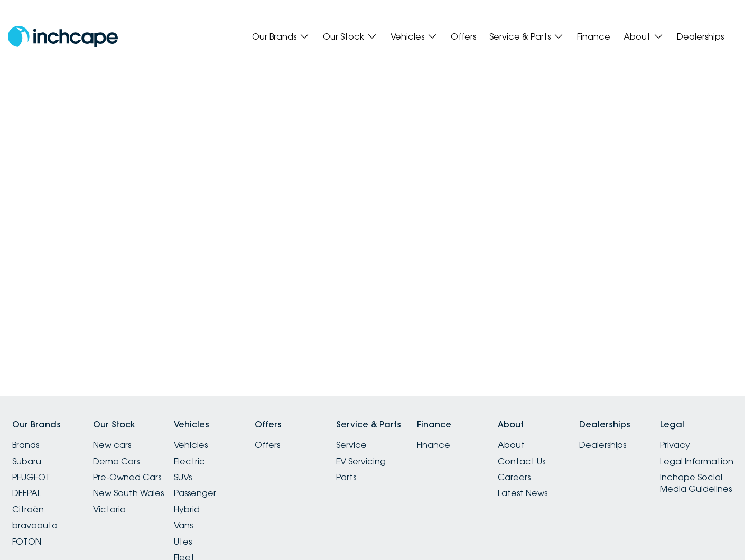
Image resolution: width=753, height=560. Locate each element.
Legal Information (697, 461)
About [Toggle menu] (644, 36)
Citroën (28, 509)
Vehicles (191, 445)
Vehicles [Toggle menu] (414, 36)
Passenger (195, 493)
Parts (346, 477)
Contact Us (522, 461)
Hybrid (187, 509)
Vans (183, 525)
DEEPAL (27, 493)
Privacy (675, 445)
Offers (463, 36)
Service (351, 445)
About (511, 445)
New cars (112, 445)
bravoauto (35, 525)
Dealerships (700, 36)
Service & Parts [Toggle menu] (527, 36)
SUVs (183, 477)
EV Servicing (361, 461)
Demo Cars (116, 461)
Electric (189, 461)
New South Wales (128, 493)
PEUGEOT (31, 477)
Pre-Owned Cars (127, 477)
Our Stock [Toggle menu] (350, 36)
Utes (183, 542)
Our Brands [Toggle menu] (281, 36)
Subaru (27, 461)
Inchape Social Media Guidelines (696, 483)
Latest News (523, 493)
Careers (514, 477)
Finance (594, 36)
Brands (26, 445)
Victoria (109, 509)
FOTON (27, 542)
